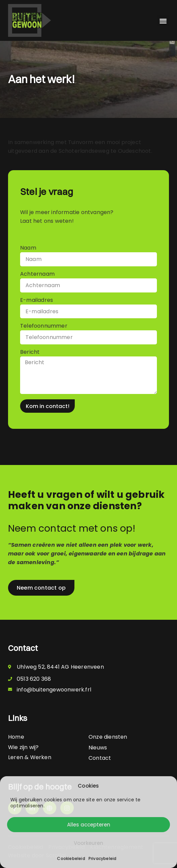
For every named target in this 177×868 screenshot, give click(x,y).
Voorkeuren (88, 843)
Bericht (31, 353)
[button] (163, 21)
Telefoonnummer (44, 326)
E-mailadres (37, 301)
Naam (28, 248)
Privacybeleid (103, 858)
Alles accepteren (89, 825)
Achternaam (37, 275)
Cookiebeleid (71, 858)
